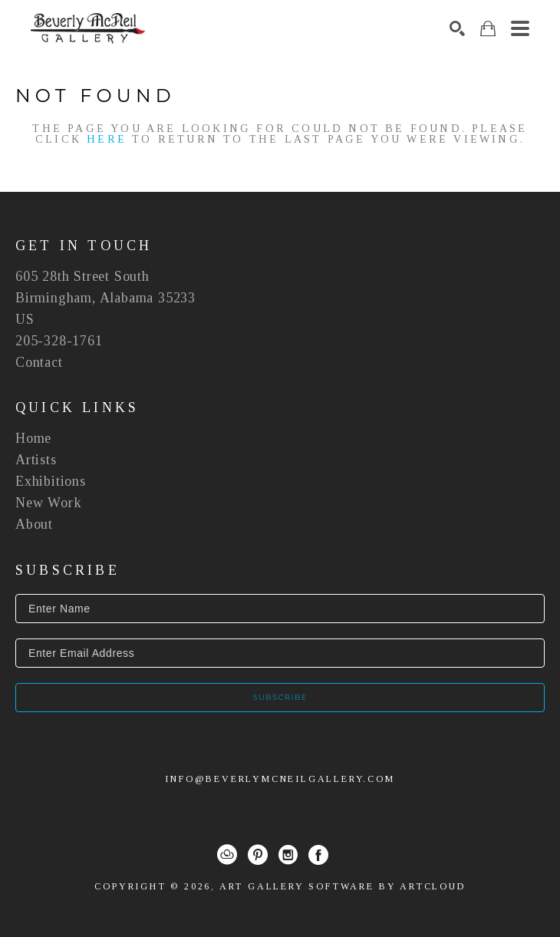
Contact (39, 362)
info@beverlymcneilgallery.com (280, 779)
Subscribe (280, 697)
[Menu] (520, 28)
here (107, 139)
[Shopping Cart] (488, 29)
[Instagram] (288, 855)
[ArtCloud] (227, 855)
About (34, 524)
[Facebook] (318, 855)
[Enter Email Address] (280, 653)
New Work (48, 503)
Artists (36, 460)
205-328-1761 (59, 341)
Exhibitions (51, 481)
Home (33, 438)
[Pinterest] (258, 855)
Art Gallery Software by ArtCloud (343, 886)
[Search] (457, 28)
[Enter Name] (280, 609)
